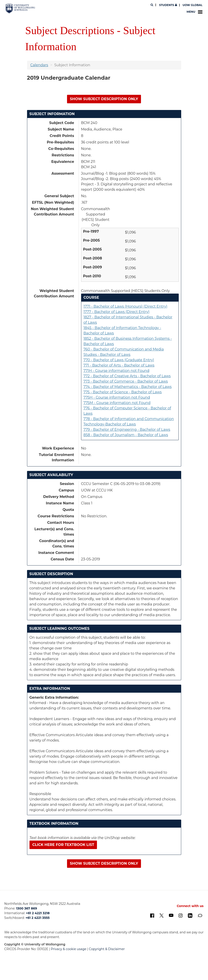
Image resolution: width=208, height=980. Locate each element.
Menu (194, 12)
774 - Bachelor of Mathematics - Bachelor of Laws (128, 387)
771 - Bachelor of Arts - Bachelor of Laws (119, 365)
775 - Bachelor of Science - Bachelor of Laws (123, 392)
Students (168, 5)
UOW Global (192, 5)
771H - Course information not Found (117, 371)
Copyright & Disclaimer (107, 949)
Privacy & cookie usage (69, 949)
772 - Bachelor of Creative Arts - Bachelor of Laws (127, 376)
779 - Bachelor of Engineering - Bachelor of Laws (127, 430)
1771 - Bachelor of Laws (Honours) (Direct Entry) (125, 306)
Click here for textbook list (63, 845)
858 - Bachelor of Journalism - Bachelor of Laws (126, 435)
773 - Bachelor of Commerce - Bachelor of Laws (126, 381)
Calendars (39, 65)
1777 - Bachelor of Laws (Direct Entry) (117, 312)
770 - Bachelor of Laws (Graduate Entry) (119, 360)
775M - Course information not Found (117, 403)
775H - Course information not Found (117, 397)
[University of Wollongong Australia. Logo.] (20, 9)
